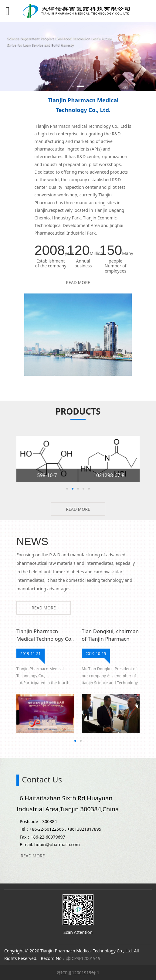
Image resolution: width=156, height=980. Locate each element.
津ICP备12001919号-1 (78, 973)
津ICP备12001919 (83, 958)
